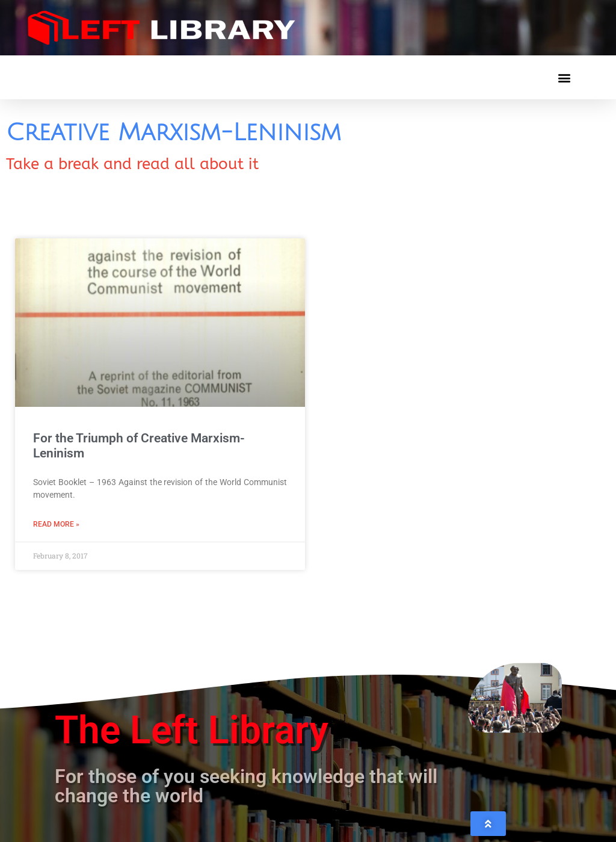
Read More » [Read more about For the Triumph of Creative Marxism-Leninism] (56, 524)
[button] (564, 77)
